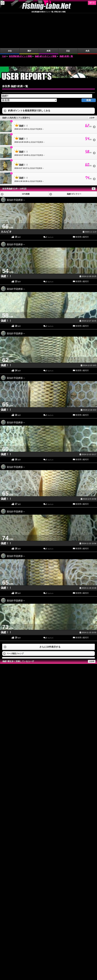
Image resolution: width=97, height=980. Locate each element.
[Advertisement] (48, 27)
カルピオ (6, 197)
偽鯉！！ (6, 241)
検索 (89, 65)
